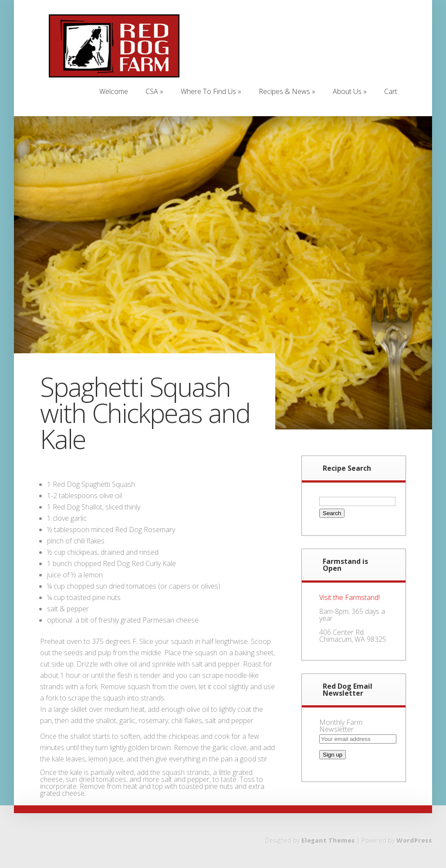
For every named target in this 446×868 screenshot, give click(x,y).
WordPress (414, 840)
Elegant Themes (328, 840)
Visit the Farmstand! (350, 597)
